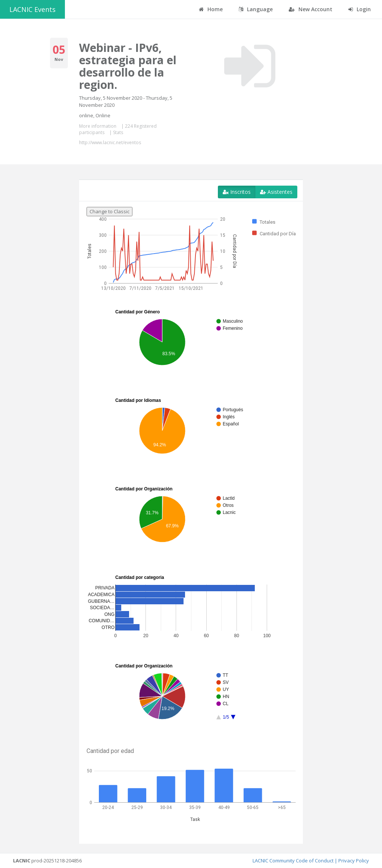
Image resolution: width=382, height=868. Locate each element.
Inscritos (237, 192)
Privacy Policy (354, 861)
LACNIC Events (32, 9)
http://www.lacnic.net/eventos (110, 142)
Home (211, 9)
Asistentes (276, 192)
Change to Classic (109, 211)
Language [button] (256, 9)
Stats (118, 132)
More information (98, 126)
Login (360, 9)
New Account (311, 9)
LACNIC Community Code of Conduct (293, 861)
